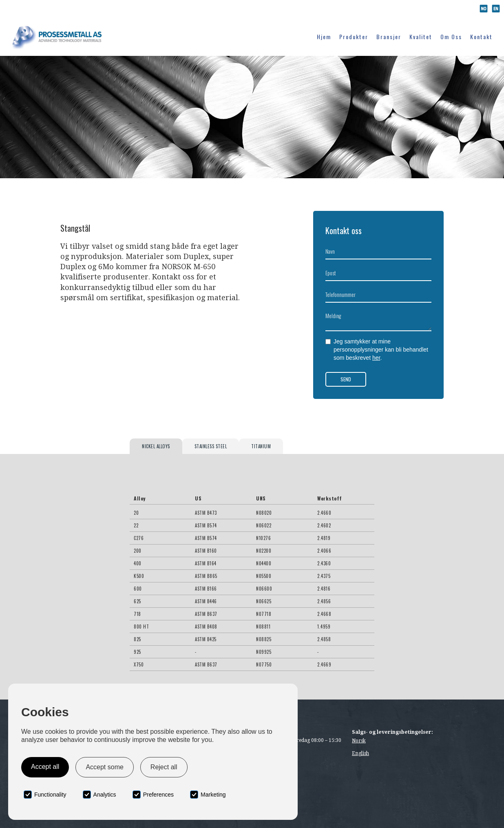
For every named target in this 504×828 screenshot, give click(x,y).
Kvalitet (421, 37)
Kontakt (481, 37)
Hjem (324, 37)
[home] (58, 36)
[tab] (156, 446)
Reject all (164, 767)
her (376, 358)
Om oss (451, 37)
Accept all (45, 767)
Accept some (104, 767)
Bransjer (389, 37)
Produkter (354, 37)
